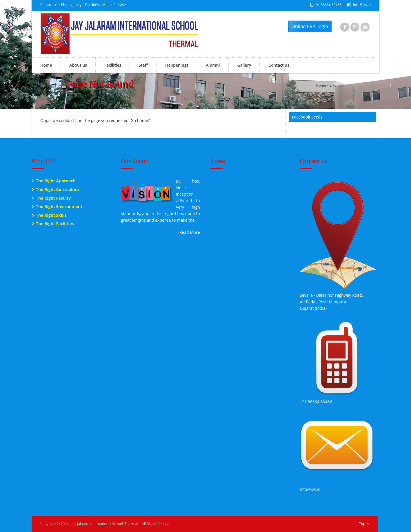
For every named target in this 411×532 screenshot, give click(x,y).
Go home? (140, 120)
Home (46, 65)
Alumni (213, 65)
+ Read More (188, 232)
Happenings (177, 65)
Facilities (92, 5)
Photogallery (71, 5)
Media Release (114, 5)
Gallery (244, 65)
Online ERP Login (310, 26)
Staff (143, 65)
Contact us (49, 5)
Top (362, 524)
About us (78, 65)
